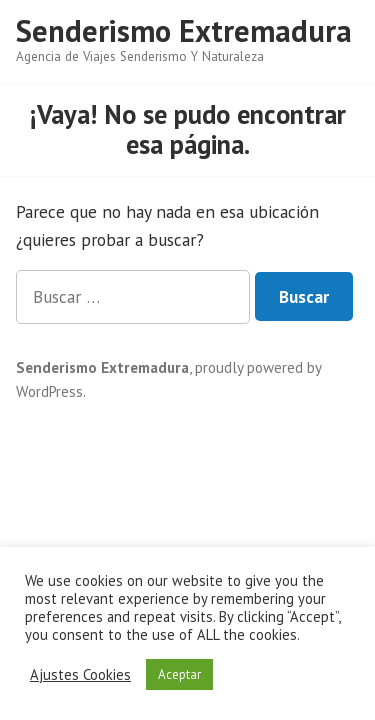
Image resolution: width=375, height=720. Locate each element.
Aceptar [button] (179, 674)
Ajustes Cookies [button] (80, 675)
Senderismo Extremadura (184, 30)
